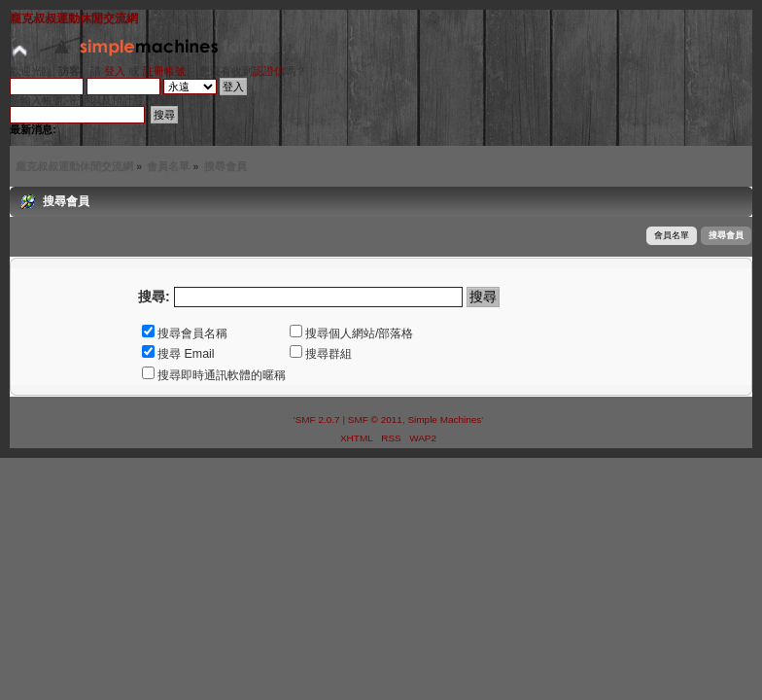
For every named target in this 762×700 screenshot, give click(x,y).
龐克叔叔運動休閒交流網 (74, 18)
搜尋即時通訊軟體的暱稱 (214, 375)
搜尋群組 (321, 354)
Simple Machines (444, 420)
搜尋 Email (178, 354)
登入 (115, 71)
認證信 (269, 71)
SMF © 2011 (375, 420)
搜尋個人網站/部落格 (351, 333)
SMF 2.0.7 (318, 420)
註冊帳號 (164, 71)
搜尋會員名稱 (185, 333)
